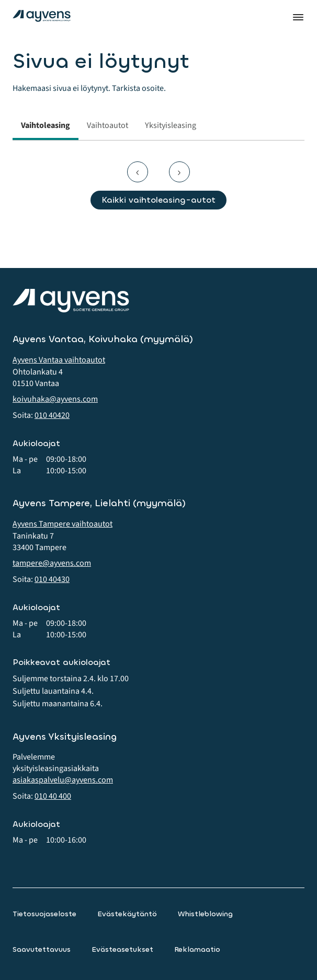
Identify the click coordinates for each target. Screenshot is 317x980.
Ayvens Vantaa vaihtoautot (59, 360)
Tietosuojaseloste (44, 914)
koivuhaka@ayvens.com (55, 399)
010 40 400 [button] (53, 796)
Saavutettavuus (42, 949)
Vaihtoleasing (46, 125)
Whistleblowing (205, 914)
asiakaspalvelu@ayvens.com (63, 780)
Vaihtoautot (107, 125)
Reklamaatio (197, 949)
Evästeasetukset (122, 949)
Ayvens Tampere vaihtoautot (63, 524)
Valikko (298, 17)
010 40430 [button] (52, 579)
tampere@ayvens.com (52, 563)
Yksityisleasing (171, 125)
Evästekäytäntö (127, 914)
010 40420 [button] (52, 415)
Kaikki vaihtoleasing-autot (158, 200)
